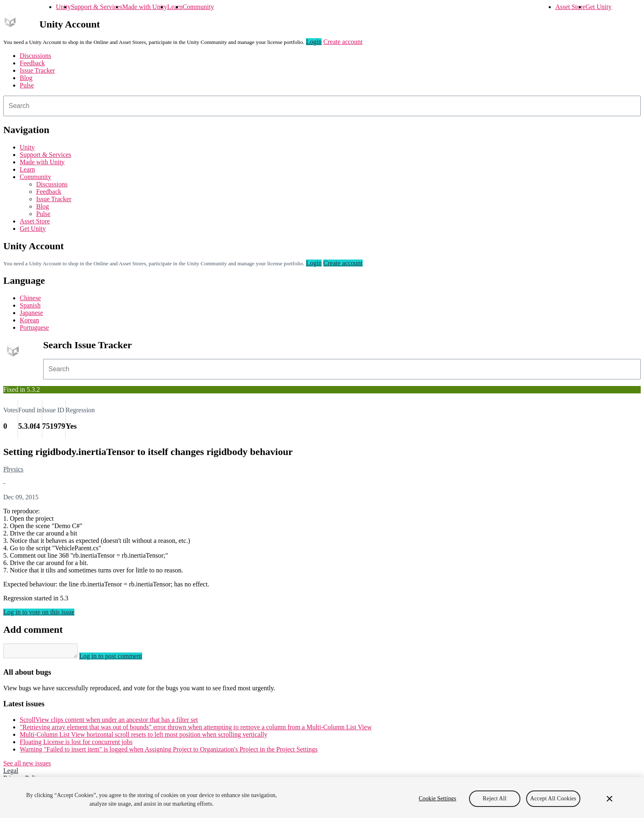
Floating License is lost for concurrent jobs (76, 744)
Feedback (32, 63)
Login (314, 42)
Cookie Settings (438, 798)
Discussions (35, 56)
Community (198, 7)
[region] (322, 797)
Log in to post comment (119, 658)
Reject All (494, 798)
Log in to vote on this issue (39, 612)
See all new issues (27, 766)
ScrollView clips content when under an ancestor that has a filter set (109, 722)
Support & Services (96, 7)
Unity (63, 7)
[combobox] (322, 106)
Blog (26, 78)
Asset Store (570, 7)
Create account (343, 42)
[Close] (609, 799)
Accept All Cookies (553, 798)
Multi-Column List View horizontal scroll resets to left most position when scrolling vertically (144, 737)
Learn (175, 7)
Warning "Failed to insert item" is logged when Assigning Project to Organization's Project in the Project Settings (169, 752)
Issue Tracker (37, 70)
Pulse (27, 85)
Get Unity (598, 7)
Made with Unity (145, 7)
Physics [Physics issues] (13, 469)
